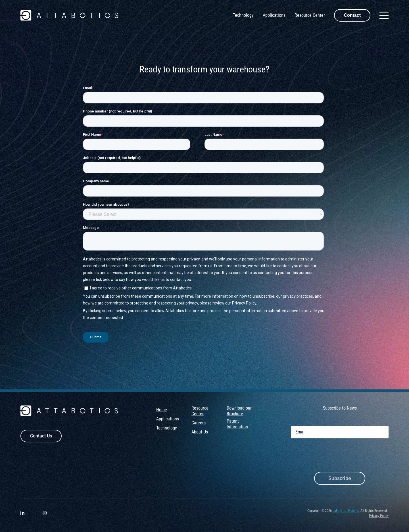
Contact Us (41, 440)
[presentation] (334, 461)
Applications (274, 15)
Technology (243, 15)
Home (162, 414)
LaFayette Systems (346, 515)
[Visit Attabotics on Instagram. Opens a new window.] (45, 518)
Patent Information (237, 428)
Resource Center (310, 15)
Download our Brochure (239, 415)
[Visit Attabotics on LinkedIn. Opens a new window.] (22, 518)
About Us (200, 436)
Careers (199, 427)
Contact (352, 15)
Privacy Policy (379, 520)
